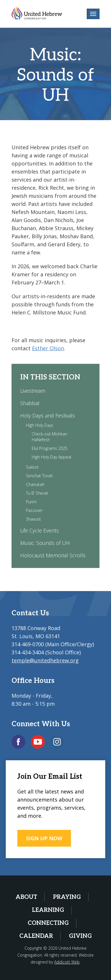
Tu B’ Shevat (37, 493)
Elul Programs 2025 (50, 448)
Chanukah (35, 484)
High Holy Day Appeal (51, 457)
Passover (34, 510)
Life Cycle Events (39, 530)
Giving (80, 936)
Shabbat (30, 403)
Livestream (33, 391)
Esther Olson (48, 348)
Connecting (48, 923)
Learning (48, 910)
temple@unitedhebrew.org (45, 660)
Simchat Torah (39, 476)
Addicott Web (67, 962)
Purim (31, 502)
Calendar (36, 936)
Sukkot (32, 467)
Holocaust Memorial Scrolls (53, 555)
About (26, 897)
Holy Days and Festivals (48, 416)
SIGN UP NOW (44, 838)
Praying (67, 897)
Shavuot (33, 519)
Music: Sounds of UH (45, 543)
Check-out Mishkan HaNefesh (49, 437)
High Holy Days (40, 425)
